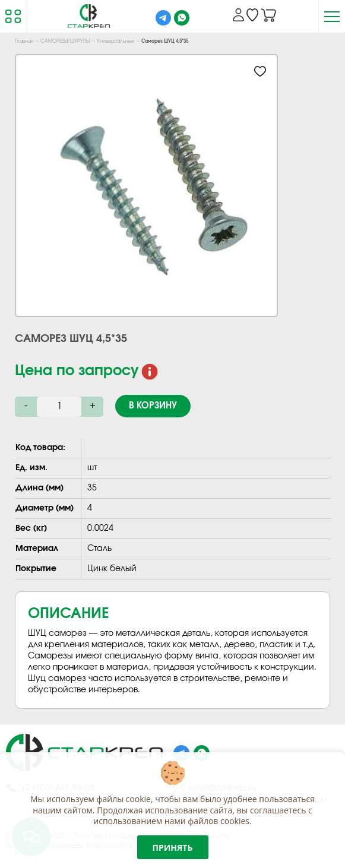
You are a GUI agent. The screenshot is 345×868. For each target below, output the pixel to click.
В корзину (153, 406)
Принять (173, 848)
